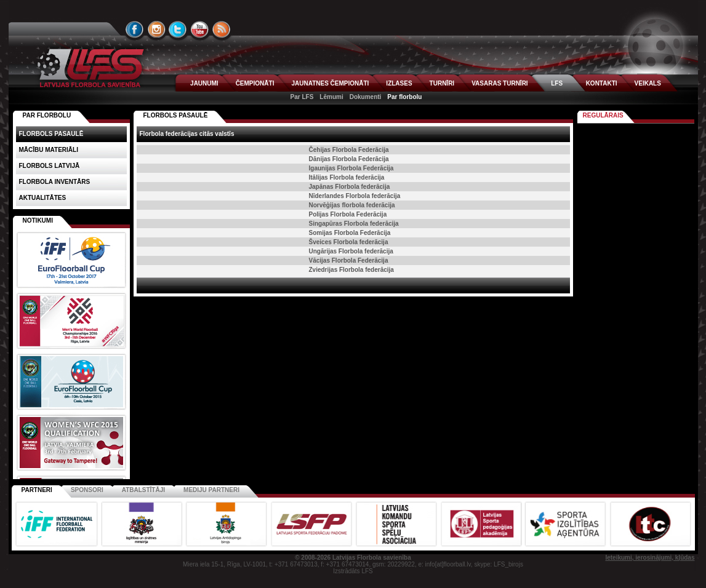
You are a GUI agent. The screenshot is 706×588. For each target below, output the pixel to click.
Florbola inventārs (55, 182)
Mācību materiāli (49, 150)
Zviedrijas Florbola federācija (351, 270)
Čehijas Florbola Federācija (349, 150)
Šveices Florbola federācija (349, 242)
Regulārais (603, 115)
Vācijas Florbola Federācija (349, 260)
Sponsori (87, 490)
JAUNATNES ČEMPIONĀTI (330, 83)
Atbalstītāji (143, 490)
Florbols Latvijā (50, 166)
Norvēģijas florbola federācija (352, 205)
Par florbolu (404, 97)
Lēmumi (331, 97)
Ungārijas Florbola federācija (351, 251)
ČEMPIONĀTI (255, 83)
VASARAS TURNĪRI (499, 83)
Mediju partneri (211, 490)
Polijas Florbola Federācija (348, 214)
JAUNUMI (204, 83)
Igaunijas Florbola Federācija (351, 168)
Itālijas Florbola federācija (347, 177)
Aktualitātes (43, 198)
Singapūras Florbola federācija (354, 224)
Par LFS (302, 97)
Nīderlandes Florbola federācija (355, 196)
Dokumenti (366, 97)
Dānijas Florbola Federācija (349, 159)
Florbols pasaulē (176, 115)
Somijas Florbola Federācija (350, 233)
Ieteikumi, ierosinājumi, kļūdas (650, 558)
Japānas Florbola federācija (350, 187)
